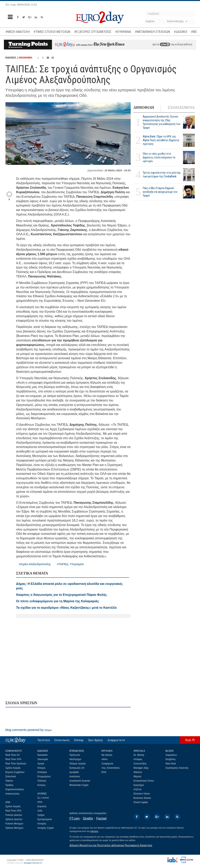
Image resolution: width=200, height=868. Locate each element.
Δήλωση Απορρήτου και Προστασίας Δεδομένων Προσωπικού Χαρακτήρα (111, 845)
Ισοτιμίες (42, 824)
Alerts (105, 759)
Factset (101, 818)
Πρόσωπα (75, 755)
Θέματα (137, 776)
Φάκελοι (138, 772)
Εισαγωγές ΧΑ (77, 768)
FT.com (75, 818)
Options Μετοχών (14, 828)
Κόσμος (42, 768)
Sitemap (79, 740)
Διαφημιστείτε (116, 740)
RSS (104, 772)
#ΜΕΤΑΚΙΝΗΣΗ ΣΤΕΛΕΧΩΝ (152, 32)
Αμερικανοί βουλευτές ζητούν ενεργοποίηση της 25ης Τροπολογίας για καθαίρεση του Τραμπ (162, 122)
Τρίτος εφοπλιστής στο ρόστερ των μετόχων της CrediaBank (162, 175)
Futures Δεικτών (14, 815)
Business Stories (142, 798)
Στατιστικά (11, 776)
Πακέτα (9, 781)
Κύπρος (42, 785)
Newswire (43, 755)
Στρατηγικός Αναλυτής (177, 768)
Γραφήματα (107, 764)
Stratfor (88, 818)
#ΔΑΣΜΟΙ (180, 32)
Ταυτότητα (44, 740)
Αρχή (188, 740)
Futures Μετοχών (14, 824)
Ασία (40, 811)
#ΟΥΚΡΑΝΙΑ (123, 32)
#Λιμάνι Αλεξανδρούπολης (35, 564)
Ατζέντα (138, 789)
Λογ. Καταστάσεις (111, 768)
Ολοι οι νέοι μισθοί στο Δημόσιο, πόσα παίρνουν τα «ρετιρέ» (159, 157)
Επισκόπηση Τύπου (144, 781)
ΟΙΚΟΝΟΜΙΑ (25, 58)
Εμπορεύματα (45, 819)
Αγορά (41, 764)
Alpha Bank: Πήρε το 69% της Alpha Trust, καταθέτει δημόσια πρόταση (161, 140)
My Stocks (107, 755)
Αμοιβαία (74, 772)
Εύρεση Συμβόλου (15, 772)
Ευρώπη (42, 806)
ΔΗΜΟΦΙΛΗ (144, 108)
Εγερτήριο (139, 785)
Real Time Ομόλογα (16, 764)
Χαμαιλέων (171, 755)
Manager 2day (141, 768)
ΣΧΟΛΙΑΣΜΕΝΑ (181, 108)
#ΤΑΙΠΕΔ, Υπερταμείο (70, 564)
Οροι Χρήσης (96, 740)
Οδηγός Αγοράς (78, 764)
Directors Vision (142, 794)
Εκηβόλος (171, 759)
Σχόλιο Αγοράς (13, 768)
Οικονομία (43, 759)
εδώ (165, 44)
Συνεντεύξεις (140, 764)
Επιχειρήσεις (44, 776)
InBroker (94, 831)
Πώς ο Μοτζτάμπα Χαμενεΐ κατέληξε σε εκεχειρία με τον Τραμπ (160, 192)
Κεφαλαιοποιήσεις (15, 789)
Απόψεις (138, 759)
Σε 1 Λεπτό (43, 798)
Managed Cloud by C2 (33, 863)
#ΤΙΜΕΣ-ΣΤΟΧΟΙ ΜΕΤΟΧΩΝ (52, 32)
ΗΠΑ (40, 802)
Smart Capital (141, 802)
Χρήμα (41, 815)
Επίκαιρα (42, 772)
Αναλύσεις (75, 776)
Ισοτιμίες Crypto (46, 828)
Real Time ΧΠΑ (13, 759)
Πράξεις (10, 785)
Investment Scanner (80, 781)
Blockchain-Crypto (79, 785)
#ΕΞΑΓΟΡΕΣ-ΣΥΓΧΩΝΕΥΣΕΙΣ (93, 32)
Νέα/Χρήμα (75, 759)
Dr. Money (139, 755)
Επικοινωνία (62, 740)
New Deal (171, 764)
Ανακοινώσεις (13, 794)
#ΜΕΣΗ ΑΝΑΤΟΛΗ (18, 32)
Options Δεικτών (14, 819)
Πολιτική (42, 781)
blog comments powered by (29, 730)
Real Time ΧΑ (13, 755)
